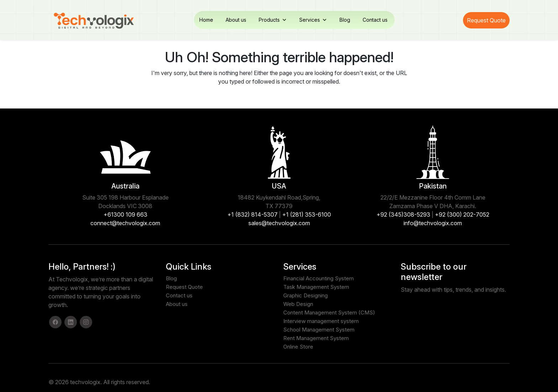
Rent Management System (316, 338)
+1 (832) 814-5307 (252, 214)
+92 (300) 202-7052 (462, 214)
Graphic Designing (306, 295)
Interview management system (321, 321)
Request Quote (486, 20)
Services (313, 20)
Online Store (298, 347)
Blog (345, 20)
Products (273, 20)
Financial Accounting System (319, 278)
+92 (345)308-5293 (403, 214)
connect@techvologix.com (125, 223)
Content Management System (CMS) (329, 312)
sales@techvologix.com (279, 223)
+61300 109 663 (125, 214)
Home (206, 20)
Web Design (298, 304)
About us (236, 20)
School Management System (319, 330)
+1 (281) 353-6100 (307, 214)
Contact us (375, 20)
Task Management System (316, 287)
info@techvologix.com (433, 223)
